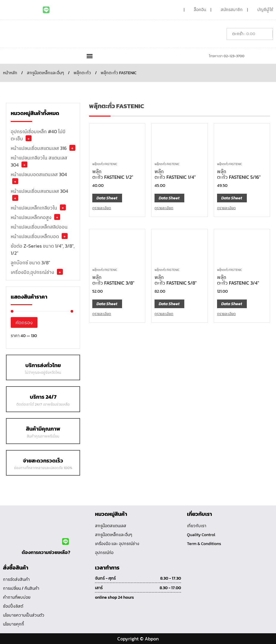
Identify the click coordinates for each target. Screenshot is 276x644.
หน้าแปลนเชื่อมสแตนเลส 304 (39, 191)
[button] (90, 56)
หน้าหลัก (10, 73)
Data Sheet (107, 198)
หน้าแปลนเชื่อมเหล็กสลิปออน (39, 227)
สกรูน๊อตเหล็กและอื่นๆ (45, 73)
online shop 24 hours (114, 597)
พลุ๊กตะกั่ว (82, 73)
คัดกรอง (24, 322)
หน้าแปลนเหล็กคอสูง (31, 217)
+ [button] (29, 138)
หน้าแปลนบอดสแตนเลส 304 (39, 174)
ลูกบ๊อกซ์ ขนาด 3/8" (30, 263)
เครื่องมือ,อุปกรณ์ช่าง (32, 272)
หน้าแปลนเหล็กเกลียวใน (34, 208)
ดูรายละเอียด (102, 208)
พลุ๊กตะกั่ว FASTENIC (105, 164)
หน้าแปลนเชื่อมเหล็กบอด (35, 236)
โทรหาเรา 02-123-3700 (227, 56)
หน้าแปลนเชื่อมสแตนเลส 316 (39, 148)
